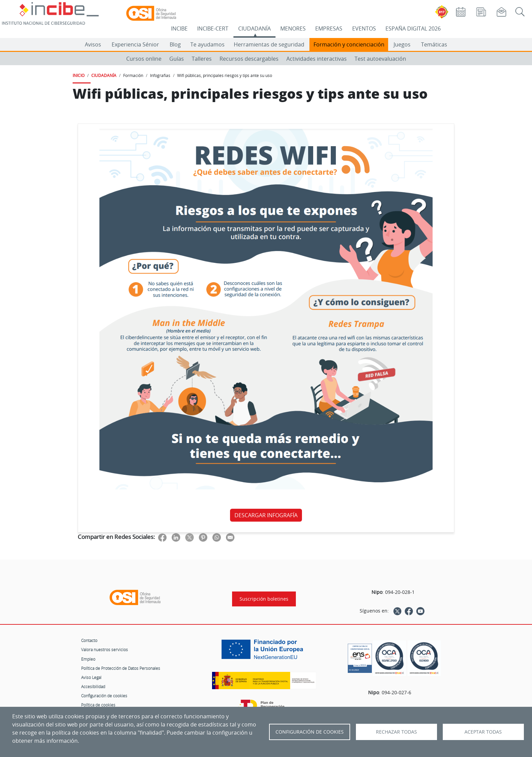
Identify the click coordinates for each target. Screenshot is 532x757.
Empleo (88, 659)
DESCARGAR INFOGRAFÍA (266, 515)
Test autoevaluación (380, 59)
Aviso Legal (91, 677)
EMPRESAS (329, 28)
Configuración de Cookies (310, 732)
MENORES (293, 28)
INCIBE (179, 28)
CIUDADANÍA (254, 28)
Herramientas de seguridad (269, 44)
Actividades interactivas (317, 59)
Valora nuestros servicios (104, 649)
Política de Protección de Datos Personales (121, 668)
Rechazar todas (396, 732)
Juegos (402, 44)
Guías (177, 59)
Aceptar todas (483, 732)
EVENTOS (364, 28)
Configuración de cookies (104, 696)
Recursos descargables (249, 59)
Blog (175, 44)
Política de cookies (98, 705)
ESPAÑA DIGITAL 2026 (413, 28)
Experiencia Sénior (135, 44)
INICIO (79, 75)
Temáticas (434, 44)
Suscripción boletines (264, 599)
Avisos (93, 44)
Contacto (89, 640)
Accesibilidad (93, 686)
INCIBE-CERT (213, 28)
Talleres (202, 59)
